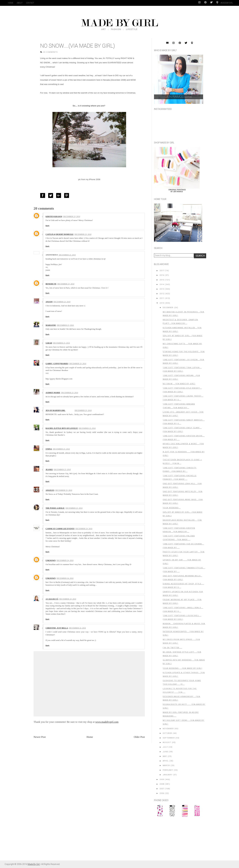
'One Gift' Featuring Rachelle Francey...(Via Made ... (180, 478)
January (168, 775)
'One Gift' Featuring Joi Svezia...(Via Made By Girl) (183, 362)
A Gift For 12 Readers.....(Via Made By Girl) (184, 454)
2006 (162, 793)
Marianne (51, 325)
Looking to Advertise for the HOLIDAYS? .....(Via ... (180, 690)
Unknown (51, 560)
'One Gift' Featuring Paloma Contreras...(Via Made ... (179, 538)
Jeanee (49, 470)
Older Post (139, 737)
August (167, 742)
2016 (162, 275)
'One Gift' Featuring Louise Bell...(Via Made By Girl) (182, 617)
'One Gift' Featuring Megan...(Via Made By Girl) (181, 377)
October (167, 733)
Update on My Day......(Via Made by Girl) (182, 562)
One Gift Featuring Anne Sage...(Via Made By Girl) (183, 501)
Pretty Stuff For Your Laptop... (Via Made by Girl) (184, 554)
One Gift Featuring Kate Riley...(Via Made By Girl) (183, 493)
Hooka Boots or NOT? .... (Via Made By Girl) (184, 706)
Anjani (49, 302)
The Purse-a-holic (55, 508)
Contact (30, 3)
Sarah (49, 343)
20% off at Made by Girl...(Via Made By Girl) (183, 338)
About (20, 3)
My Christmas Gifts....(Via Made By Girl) (182, 346)
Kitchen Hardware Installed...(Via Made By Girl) (182, 330)
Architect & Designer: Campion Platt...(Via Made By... (180, 322)
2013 (162, 289)
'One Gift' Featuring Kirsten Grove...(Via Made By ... (184, 438)
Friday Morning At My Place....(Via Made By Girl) (182, 602)
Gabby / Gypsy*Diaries (57, 364)
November (168, 729)
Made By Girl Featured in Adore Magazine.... (181, 714)
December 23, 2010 (71, 217)
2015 (162, 280)
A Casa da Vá (52, 599)
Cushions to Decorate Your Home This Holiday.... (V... (182, 682)
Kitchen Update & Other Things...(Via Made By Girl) (184, 674)
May (165, 756)
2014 (162, 284)
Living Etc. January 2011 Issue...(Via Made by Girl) (183, 414)
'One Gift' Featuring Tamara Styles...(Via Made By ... (184, 570)
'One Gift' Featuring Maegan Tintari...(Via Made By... (179, 406)
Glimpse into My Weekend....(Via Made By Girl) (184, 662)
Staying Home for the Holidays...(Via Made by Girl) (184, 354)
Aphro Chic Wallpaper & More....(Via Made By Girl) (183, 446)
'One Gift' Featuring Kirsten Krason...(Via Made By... (179, 530)
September (169, 738)
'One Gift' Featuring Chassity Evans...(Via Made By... (180, 470)
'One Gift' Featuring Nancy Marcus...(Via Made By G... (184, 422)
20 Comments (50, 52)
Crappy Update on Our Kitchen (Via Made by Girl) (183, 594)
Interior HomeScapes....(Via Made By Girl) (183, 633)
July (165, 747)
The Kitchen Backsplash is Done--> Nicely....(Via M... (182, 462)
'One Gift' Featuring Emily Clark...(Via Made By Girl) (182, 430)
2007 (162, 789)
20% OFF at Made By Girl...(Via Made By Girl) (183, 514)
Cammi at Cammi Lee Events (60, 529)
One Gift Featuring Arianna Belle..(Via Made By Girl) (182, 578)
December (168, 308)
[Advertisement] (177, 840)
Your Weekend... (172, 508)
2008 (162, 784)
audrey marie (53, 393)
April (166, 761)
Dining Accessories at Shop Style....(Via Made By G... (183, 586)
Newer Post (40, 737)
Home (11, 3)
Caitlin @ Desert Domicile (60, 234)
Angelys (50, 490)
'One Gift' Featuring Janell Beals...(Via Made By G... (183, 610)
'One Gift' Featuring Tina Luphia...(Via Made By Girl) (182, 370)
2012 (162, 294)
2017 (162, 271)
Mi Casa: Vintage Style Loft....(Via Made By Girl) (182, 654)
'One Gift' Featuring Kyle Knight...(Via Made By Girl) (182, 390)
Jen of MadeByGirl (55, 410)
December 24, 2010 (84, 529)
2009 (162, 779)
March (166, 766)
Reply (47, 226)
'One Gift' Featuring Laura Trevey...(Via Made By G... (183, 398)
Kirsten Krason (54, 217)
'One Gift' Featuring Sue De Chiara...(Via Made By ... (183, 546)
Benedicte (51, 284)
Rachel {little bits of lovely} (62, 428)
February (168, 770)
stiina (49, 449)
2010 (162, 303)
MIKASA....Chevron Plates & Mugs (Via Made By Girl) (184, 625)
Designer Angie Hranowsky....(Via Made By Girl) (181, 698)
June (165, 752)
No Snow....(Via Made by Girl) (179, 384)
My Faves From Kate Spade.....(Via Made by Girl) (181, 641)
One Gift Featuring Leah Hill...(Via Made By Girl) (182, 485)
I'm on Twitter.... (172, 648)
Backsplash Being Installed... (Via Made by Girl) (182, 522)
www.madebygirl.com (107, 722)
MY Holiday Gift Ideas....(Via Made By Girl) (183, 722)
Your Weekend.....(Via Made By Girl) (182, 668)
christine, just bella (57, 628)
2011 (162, 298)
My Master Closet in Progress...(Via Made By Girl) (183, 314)
